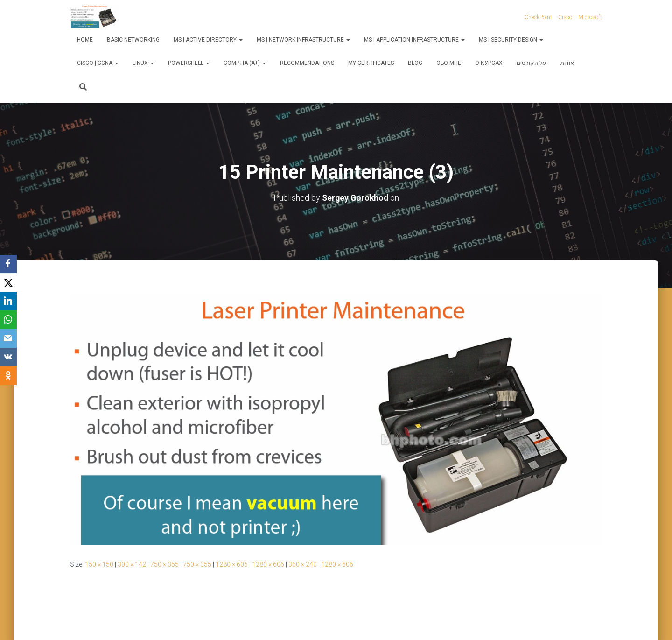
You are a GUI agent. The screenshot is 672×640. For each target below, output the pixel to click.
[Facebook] (9, 264)
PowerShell (189, 63)
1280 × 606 (232, 564)
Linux (143, 63)
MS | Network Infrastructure (303, 40)
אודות (567, 63)
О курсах (489, 63)
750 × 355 (164, 564)
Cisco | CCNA (98, 63)
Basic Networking (133, 40)
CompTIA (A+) (245, 63)
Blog (415, 63)
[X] (9, 283)
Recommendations (307, 63)
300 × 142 (132, 564)
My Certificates (371, 63)
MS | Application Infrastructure (414, 40)
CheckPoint (538, 17)
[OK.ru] (9, 376)
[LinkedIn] (9, 302)
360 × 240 (303, 564)
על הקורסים (532, 63)
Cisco (565, 17)
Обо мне (449, 63)
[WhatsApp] (9, 320)
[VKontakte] (9, 358)
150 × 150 (99, 564)
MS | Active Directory (208, 40)
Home (85, 40)
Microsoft (590, 17)
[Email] (9, 339)
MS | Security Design (511, 40)
